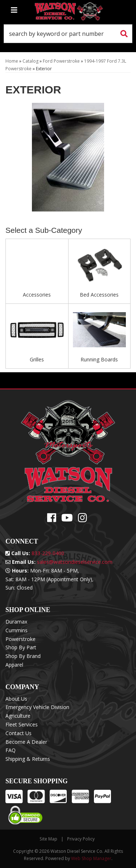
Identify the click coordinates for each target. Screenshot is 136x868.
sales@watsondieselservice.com (75, 562)
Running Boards (99, 359)
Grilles (37, 359)
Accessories (37, 295)
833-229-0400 (48, 553)
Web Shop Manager (91, 858)
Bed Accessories (99, 295)
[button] (68, 34)
